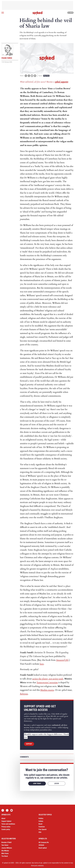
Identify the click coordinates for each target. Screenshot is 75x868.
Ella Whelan (5, 851)
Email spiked (43, 848)
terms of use (38, 863)
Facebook (3, 810)
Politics (46, 76)
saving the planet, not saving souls (48, 679)
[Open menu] (3, 13)
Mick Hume (5, 853)
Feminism (42, 827)
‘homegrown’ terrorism (47, 682)
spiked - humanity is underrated (37, 13)
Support (29, 744)
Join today (37, 783)
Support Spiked (6, 821)
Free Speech (43, 829)
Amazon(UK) (62, 660)
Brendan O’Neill (6, 842)
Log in (70, 13)
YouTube (12, 810)
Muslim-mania (47, 690)
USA (40, 832)
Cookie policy (6, 829)
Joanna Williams (7, 848)
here (42, 664)
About (3, 818)
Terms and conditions (8, 824)
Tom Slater (5, 845)
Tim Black (5, 856)
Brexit (40, 824)
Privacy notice (6, 827)
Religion (24, 694)
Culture (41, 821)
